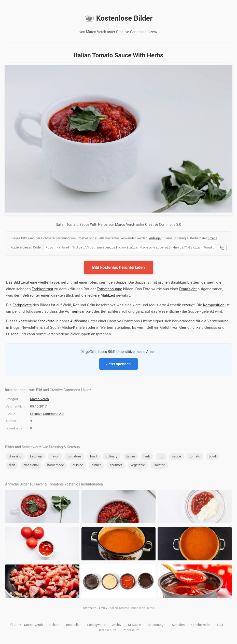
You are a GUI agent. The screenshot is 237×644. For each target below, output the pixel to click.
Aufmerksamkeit (79, 312)
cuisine (78, 466)
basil (94, 457)
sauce (177, 457)
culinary (111, 457)
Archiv (103, 609)
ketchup (36, 457)
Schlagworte (96, 626)
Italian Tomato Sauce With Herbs (82, 225)
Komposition (214, 306)
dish (12, 466)
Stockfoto (46, 322)
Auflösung (79, 322)
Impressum (131, 631)
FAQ (220, 626)
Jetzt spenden (119, 365)
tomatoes (74, 457)
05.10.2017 (38, 407)
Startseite (90, 609)
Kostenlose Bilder (119, 18)
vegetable (138, 466)
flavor (55, 457)
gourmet (116, 466)
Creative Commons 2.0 (163, 225)
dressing (15, 457)
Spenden (178, 626)
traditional (31, 466)
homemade (56, 466)
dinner (96, 466)
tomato (195, 457)
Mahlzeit (108, 296)
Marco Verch (125, 225)
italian (130, 457)
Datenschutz (107, 631)
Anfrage (155, 238)
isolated (159, 466)
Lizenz (212, 238)
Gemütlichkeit (191, 328)
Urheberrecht (201, 626)
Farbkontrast (43, 290)
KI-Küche (135, 626)
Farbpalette (22, 306)
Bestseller (73, 626)
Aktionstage (156, 626)
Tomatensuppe (109, 290)
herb (147, 457)
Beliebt (54, 626)
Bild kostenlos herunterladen (119, 268)
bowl (212, 457)
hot (161, 457)
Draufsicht (188, 290)
